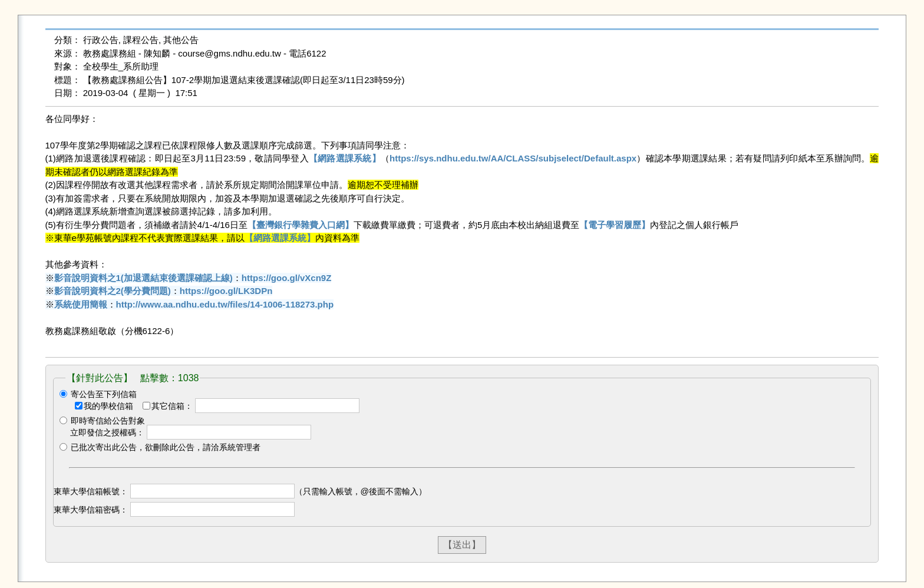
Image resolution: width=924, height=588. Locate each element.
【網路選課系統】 (345, 158)
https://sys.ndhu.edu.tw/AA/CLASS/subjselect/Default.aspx (513, 158)
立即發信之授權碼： (107, 432)
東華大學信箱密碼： (91, 510)
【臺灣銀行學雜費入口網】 (301, 225)
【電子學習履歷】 (615, 225)
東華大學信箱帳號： (91, 491)
